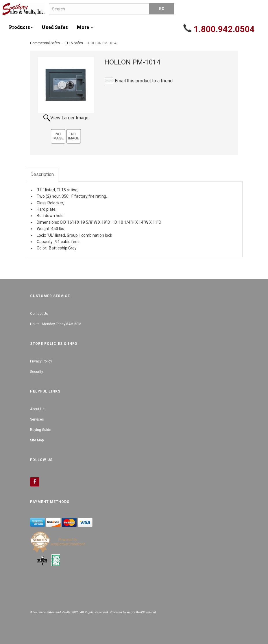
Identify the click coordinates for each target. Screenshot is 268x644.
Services (37, 419)
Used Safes (55, 27)
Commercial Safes (45, 43)
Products (21, 27)
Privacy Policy (41, 361)
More (85, 27)
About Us (37, 409)
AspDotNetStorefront (141, 612)
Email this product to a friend (144, 81)
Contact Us (39, 314)
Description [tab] (42, 174)
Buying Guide (41, 430)
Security (37, 372)
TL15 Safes (74, 43)
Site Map (37, 440)
